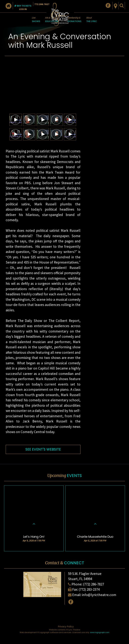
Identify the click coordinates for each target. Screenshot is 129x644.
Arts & (52, 20)
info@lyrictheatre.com (99, 595)
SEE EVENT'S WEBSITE (43, 449)
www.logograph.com (100, 632)
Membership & (75, 20)
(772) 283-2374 (89, 589)
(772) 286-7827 (93, 584)
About (92, 20)
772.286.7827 (42, 4)
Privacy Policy (66, 627)
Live (36, 20)
